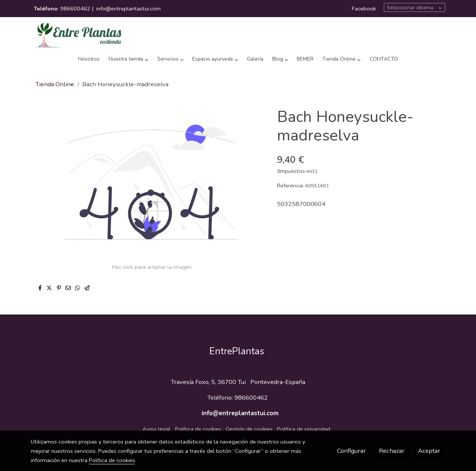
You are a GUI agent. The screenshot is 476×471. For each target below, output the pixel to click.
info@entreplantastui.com (128, 9)
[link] (78, 34)
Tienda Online (55, 84)
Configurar (351, 451)
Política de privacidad (304, 429)
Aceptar (429, 451)
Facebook (364, 9)
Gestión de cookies (249, 429)
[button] (129, 59)
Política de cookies (198, 429)
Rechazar (392, 451)
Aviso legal (156, 429)
